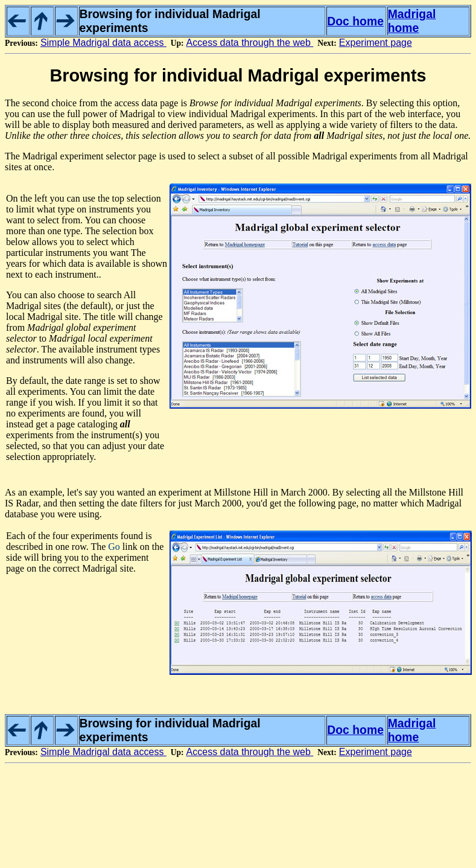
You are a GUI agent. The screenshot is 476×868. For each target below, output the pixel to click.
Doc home (355, 21)
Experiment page (376, 43)
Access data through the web (250, 43)
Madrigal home (412, 21)
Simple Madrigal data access (103, 43)
